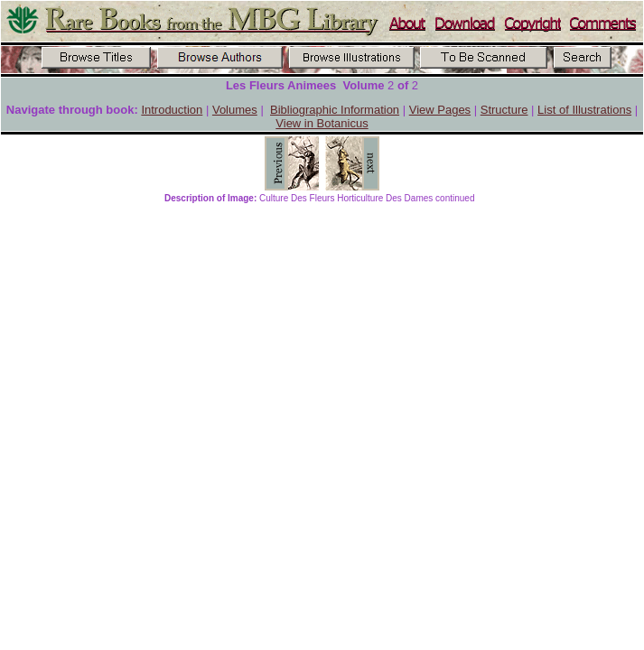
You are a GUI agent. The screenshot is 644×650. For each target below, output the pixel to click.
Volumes (235, 110)
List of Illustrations (584, 110)
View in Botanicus (322, 123)
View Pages (440, 110)
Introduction (172, 110)
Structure (504, 110)
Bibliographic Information (335, 110)
